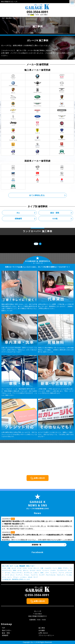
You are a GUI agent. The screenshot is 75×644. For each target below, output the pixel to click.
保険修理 (18, 219)
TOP (3, 628)
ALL (18, 213)
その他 (55, 219)
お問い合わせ (43, 633)
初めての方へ (7, 630)
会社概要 (42, 630)
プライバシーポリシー (46, 635)
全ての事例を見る (37, 195)
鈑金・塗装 (55, 213)
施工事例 (42, 628)
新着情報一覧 (37, 545)
